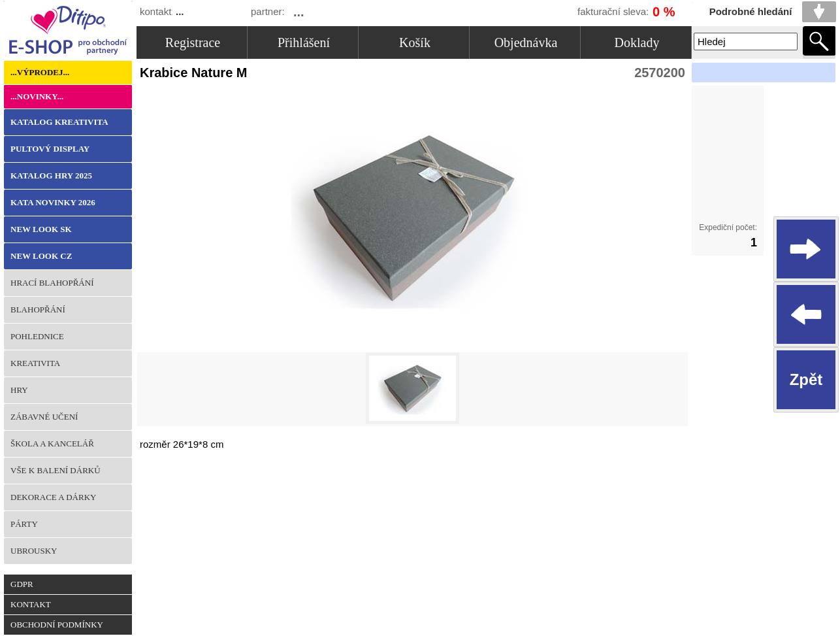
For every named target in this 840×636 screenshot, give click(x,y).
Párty (24, 524)
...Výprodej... (40, 72)
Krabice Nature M (197, 73)
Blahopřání (38, 310)
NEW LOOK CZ (41, 256)
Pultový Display (50, 149)
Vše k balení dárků (56, 470)
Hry (19, 390)
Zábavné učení (44, 417)
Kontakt (31, 604)
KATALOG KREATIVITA (59, 122)
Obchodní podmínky (57, 625)
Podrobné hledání (751, 11)
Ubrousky (34, 551)
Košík (415, 42)
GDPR (22, 584)
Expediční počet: (728, 227)
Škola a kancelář (52, 444)
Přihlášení (304, 42)
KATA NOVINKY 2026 (53, 202)
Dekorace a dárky (53, 497)
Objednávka (526, 42)
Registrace (193, 42)
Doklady (637, 42)
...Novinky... (37, 96)
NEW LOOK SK (41, 229)
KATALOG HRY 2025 (51, 176)
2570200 (660, 73)
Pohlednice (37, 336)
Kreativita (35, 363)
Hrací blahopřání (52, 283)
